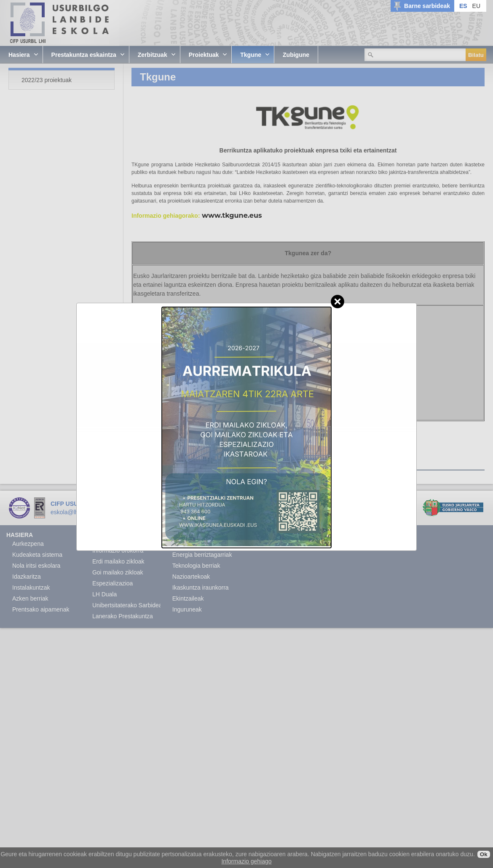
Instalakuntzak (31, 588)
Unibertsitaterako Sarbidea (127, 605)
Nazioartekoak (191, 577)
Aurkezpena (28, 544)
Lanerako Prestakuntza (123, 616)
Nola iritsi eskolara (36, 566)
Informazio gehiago (246, 861)
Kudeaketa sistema (37, 555)
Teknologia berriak (196, 566)
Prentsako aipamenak (41, 609)
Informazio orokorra (118, 550)
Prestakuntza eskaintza (110, 538)
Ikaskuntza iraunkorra (201, 588)
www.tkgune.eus (232, 215)
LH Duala (104, 594)
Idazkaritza (27, 577)
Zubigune (262, 535)
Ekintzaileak (188, 598)
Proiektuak (186, 535)
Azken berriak (30, 598)
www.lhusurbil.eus (136, 512)
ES (463, 6)
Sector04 (237, 512)
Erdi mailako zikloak (118, 561)
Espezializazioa (113, 583)
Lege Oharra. (182, 512)
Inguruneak (187, 609)
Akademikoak (190, 544)
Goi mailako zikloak (118, 572)
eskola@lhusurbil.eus (79, 512)
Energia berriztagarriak (202, 555)
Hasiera (20, 535)
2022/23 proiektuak (172, 463)
